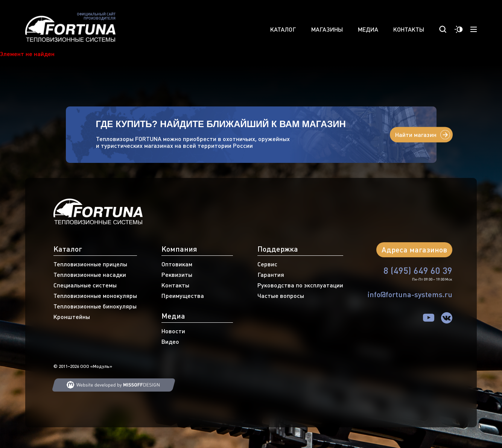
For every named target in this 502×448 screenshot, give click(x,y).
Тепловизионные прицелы (90, 264)
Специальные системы (85, 285)
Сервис (267, 264)
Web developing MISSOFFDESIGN (114, 385)
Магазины (327, 29)
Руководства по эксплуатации (300, 285)
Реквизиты (177, 275)
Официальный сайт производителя (96, 16)
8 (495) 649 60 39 (418, 271)
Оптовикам (177, 264)
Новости (173, 331)
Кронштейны (72, 317)
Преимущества (183, 296)
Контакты (409, 29)
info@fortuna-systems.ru (410, 294)
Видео (170, 342)
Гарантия (271, 275)
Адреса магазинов (414, 250)
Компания (179, 249)
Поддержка (278, 249)
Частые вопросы (281, 296)
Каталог (283, 29)
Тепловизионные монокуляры (95, 296)
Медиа (368, 29)
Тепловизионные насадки (90, 275)
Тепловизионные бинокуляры (95, 306)
